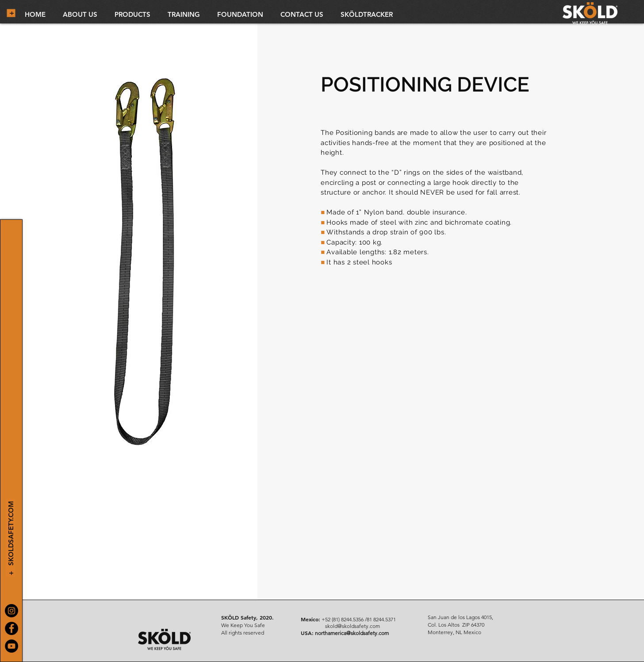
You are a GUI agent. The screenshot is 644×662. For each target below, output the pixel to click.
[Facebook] (11, 628)
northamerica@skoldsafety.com (352, 633)
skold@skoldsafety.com (353, 626)
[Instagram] (11, 611)
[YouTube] (11, 646)
